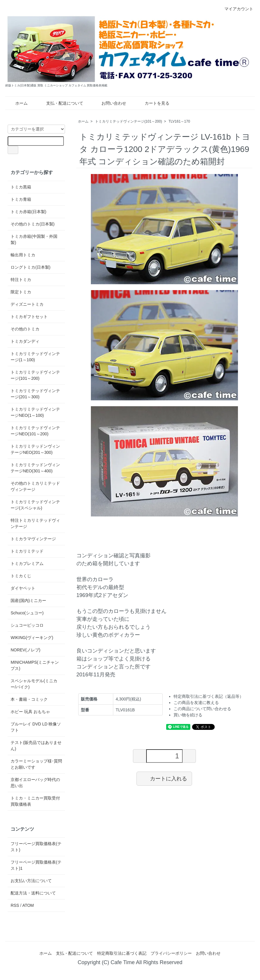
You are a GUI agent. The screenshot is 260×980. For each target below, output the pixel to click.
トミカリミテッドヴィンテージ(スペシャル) (35, 505)
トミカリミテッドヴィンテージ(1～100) (35, 357)
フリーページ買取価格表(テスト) (36, 847)
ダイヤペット (23, 588)
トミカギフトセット (29, 317)
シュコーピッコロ (27, 625)
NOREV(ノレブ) (25, 650)
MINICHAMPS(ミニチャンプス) (35, 665)
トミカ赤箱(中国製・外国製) (34, 239)
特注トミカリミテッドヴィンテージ (35, 523)
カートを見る (153, 103)
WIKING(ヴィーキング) (32, 638)
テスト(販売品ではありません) (36, 746)
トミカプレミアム (27, 563)
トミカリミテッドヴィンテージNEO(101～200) (35, 431)
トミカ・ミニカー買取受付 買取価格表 (35, 801)
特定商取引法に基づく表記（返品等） (209, 696)
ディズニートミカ (27, 304)
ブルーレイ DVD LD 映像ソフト (36, 727)
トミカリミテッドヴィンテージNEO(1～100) (35, 412)
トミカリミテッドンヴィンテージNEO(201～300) (35, 449)
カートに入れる (164, 778)
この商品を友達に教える (196, 703)
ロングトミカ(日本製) (30, 267)
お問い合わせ (110, 103)
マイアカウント (236, 9)
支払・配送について (60, 103)
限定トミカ (21, 292)
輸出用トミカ (23, 255)
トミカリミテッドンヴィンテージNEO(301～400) (35, 468)
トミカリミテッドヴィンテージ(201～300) (35, 394)
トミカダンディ (25, 341)
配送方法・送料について (33, 893)
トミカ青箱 (21, 199)
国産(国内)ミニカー (28, 601)
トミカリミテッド (27, 551)
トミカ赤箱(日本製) (28, 212)
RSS (15, 905)
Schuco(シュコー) (27, 613)
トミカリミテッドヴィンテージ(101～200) (129, 121)
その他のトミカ (25, 329)
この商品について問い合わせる (202, 709)
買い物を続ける (188, 715)
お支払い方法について (31, 881)
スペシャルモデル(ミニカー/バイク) (34, 684)
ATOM (28, 905)
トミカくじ (21, 576)
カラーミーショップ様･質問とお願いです (36, 764)
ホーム (17, 103)
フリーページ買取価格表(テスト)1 (36, 865)
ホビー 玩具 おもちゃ (30, 712)
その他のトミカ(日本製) (32, 224)
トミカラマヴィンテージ (33, 539)
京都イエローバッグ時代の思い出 (35, 783)
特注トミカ (21, 280)
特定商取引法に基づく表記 (122, 953)
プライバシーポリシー (171, 953)
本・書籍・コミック (29, 699)
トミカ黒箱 (21, 187)
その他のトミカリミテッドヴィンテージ (35, 486)
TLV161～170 (179, 121)
